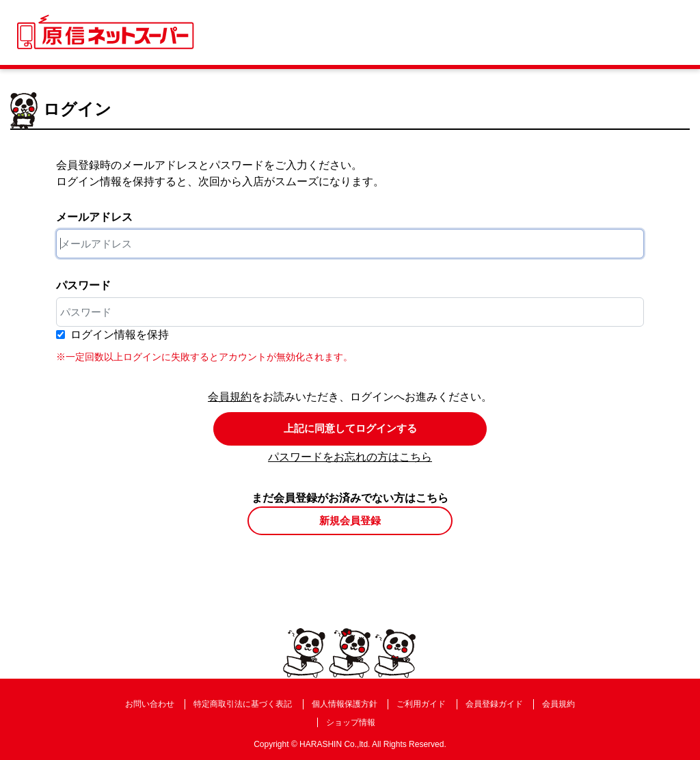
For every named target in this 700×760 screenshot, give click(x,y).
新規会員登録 (350, 520)
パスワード (83, 285)
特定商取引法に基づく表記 (243, 704)
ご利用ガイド (421, 704)
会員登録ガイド (494, 704)
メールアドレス (94, 217)
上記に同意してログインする (350, 428)
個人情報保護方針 (345, 704)
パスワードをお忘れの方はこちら (350, 457)
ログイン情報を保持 (120, 335)
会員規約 (230, 397)
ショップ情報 (351, 722)
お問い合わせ (150, 704)
